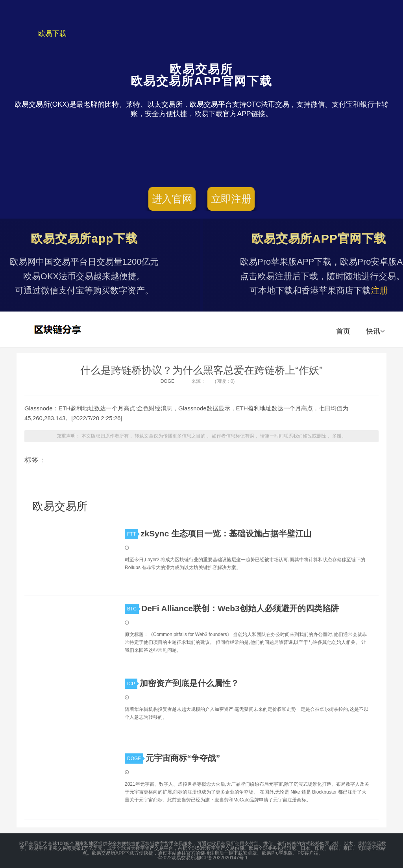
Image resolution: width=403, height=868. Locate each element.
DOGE (167, 381)
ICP (132, 684)
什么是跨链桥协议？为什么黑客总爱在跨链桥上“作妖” (201, 370)
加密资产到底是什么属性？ (189, 683)
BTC (133, 609)
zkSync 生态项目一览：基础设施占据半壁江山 (226, 533)
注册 (379, 290)
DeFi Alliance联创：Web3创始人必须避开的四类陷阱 (240, 608)
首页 (343, 331)
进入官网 (172, 199)
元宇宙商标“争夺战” (183, 758)
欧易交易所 (59, 329)
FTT (133, 534)
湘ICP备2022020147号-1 (221, 858)
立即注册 (231, 199)
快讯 (375, 331)
